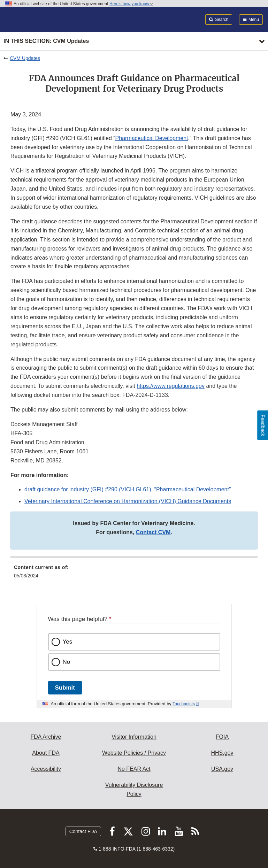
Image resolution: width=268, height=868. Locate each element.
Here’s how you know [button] (131, 4)
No (67, 662)
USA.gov (222, 769)
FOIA (222, 737)
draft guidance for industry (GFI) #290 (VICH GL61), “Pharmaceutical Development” (128, 489)
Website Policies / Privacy (134, 753)
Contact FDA (83, 831)
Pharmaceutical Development (152, 138)
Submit (65, 688)
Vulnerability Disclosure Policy (134, 789)
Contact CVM (153, 532)
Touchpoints (184, 704)
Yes (68, 642)
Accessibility (46, 769)
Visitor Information (134, 737)
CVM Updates (25, 58)
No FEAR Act (134, 769)
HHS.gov (222, 753)
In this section (46, 41)
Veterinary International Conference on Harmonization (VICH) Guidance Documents (128, 501)
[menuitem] (134, 574)
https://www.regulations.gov (171, 386)
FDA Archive (46, 737)
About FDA (46, 753)
